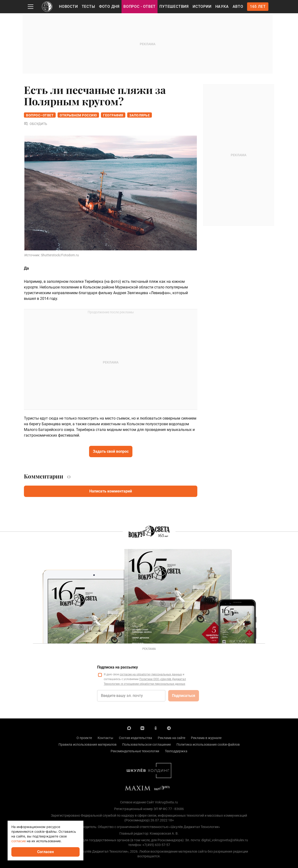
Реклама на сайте (172, 738)
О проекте (84, 738)
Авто (238, 7)
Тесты (88, 7)
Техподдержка (176, 751)
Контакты (105, 738)
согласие (19, 841)
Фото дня (109, 7)
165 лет (258, 7)
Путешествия (174, 7)
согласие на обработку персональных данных (151, 674)
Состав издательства (135, 738)
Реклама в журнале (206, 738)
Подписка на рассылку (117, 667)
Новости (68, 7)
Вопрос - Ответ (140, 7)
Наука (222, 7)
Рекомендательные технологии (135, 751)
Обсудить (36, 124)
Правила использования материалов (88, 744)
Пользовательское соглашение (147, 744)
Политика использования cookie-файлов (208, 744)
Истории (202, 7)
